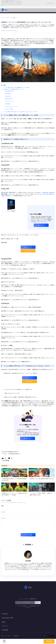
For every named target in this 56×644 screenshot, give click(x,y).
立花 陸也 (3, 31)
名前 (3, 506)
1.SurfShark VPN (9, 91)
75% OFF (49, 641)
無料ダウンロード (41, 225)
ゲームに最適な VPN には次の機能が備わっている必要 (16, 88)
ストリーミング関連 (6, 470)
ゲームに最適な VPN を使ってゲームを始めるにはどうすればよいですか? (20, 112)
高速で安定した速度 (48, 193)
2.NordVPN (8, 94)
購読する (37, 603)
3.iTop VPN (8, 96)
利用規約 (16, 636)
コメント (3, 518)
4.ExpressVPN (9, 99)
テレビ (3, 485)
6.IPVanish (8, 104)
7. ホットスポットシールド (11, 106)
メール (3, 512)
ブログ (8, 18)
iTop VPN (34, 404)
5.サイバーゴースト (10, 101)
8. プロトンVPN (9, 109)
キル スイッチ (12, 194)
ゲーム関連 (13, 18)
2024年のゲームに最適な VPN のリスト (14, 89)
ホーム (3, 18)
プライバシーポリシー (7, 636)
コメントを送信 (28, 535)
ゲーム (6, 39)
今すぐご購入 (28, 251)
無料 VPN (6, 193)
